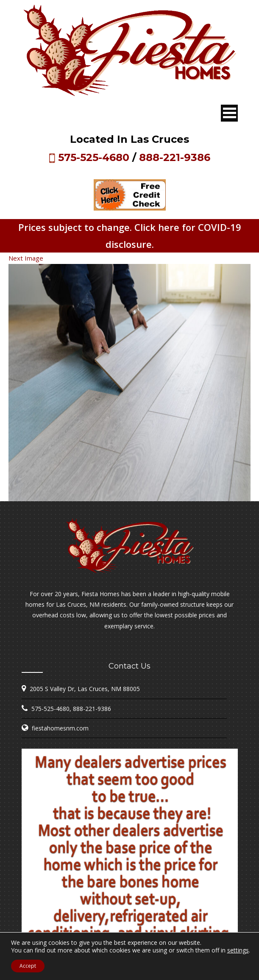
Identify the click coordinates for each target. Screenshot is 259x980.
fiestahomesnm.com (60, 728)
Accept (28, 966)
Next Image (26, 258)
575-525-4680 (94, 157)
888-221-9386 (175, 157)
